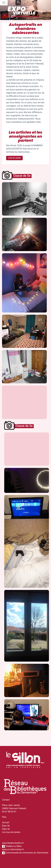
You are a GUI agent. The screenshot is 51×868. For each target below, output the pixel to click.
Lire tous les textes (11, 832)
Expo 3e (6, 829)
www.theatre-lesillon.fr (13, 843)
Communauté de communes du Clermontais (25, 853)
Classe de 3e (24, 426)
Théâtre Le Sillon (12, 846)
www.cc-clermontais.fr (13, 849)
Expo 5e (6, 826)
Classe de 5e (22, 176)
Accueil (6, 822)
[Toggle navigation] (4, 3)
